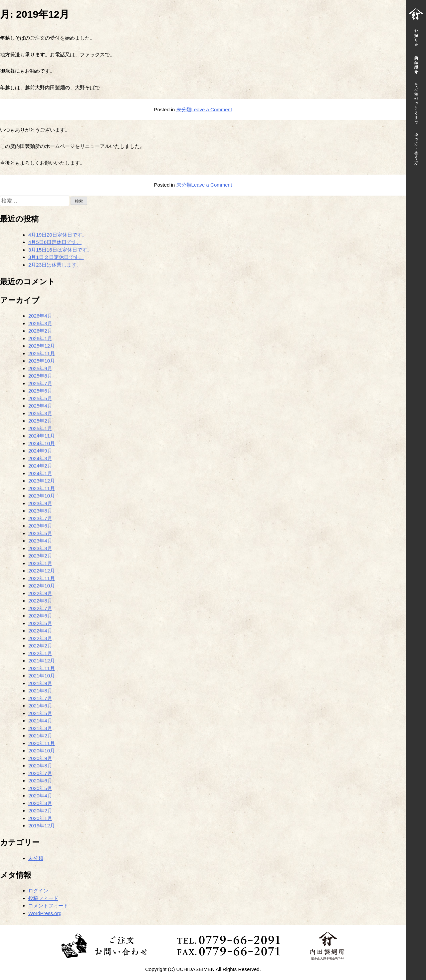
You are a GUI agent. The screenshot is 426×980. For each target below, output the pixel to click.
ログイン (38, 891)
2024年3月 (40, 458)
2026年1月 (40, 338)
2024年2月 (40, 466)
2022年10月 (42, 586)
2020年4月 (40, 796)
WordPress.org (45, 913)
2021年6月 (40, 706)
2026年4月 (40, 316)
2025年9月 (40, 368)
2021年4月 (40, 721)
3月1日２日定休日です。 (56, 257)
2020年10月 (42, 751)
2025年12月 (42, 346)
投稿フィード (43, 898)
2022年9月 (40, 593)
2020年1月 (40, 818)
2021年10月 (42, 676)
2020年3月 (40, 803)
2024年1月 (40, 473)
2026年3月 (40, 323)
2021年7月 (40, 698)
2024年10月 (42, 443)
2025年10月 (42, 361)
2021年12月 (42, 661)
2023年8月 (40, 511)
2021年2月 (40, 736)
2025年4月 (40, 406)
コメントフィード (48, 906)
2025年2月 (40, 421)
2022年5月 (40, 623)
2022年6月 (40, 616)
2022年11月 (42, 578)
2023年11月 (42, 488)
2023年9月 (40, 503)
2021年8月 (40, 691)
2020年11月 (42, 743)
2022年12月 (42, 571)
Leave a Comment (212, 109)
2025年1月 (40, 428)
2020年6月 (40, 781)
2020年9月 (40, 758)
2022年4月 (40, 631)
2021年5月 (40, 713)
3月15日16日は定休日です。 (60, 250)
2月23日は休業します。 (55, 265)
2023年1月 (40, 563)
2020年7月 (40, 773)
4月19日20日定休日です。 (58, 235)
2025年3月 (40, 413)
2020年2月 (40, 811)
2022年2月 (40, 646)
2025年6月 (40, 391)
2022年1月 (40, 653)
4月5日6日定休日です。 (55, 242)
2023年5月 (40, 533)
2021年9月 (40, 683)
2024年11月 (42, 436)
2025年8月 (40, 376)
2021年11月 (42, 668)
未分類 (184, 109)
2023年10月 (42, 496)
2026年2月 (40, 331)
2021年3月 (40, 728)
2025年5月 (40, 398)
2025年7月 (40, 383)
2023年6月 (40, 526)
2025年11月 (42, 353)
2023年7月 (40, 518)
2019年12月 (42, 826)
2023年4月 (40, 541)
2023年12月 (42, 481)
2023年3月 (40, 548)
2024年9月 (40, 451)
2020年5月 (40, 788)
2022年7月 (40, 608)
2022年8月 (40, 601)
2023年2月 (40, 556)
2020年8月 (40, 766)
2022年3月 (40, 638)
